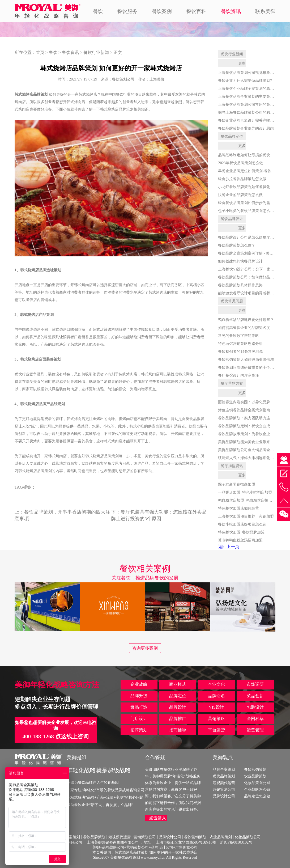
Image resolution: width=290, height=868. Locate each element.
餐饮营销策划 (255, 769)
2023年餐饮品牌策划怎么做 (240, 163)
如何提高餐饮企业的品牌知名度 (244, 328)
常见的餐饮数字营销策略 (238, 336)
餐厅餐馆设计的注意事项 (238, 375)
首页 (40, 52)
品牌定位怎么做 (257, 796)
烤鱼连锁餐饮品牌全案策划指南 (244, 410)
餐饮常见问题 (232, 301)
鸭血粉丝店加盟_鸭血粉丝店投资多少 (249, 500)
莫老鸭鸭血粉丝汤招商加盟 (240, 540)
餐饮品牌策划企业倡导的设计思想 (246, 128)
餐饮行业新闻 (96, 52)
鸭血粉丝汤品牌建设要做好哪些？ (246, 320)
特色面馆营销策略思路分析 (240, 344)
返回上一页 (229, 547)
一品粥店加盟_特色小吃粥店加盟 (245, 492)
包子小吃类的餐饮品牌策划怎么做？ (248, 211)
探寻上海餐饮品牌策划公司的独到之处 (250, 112)
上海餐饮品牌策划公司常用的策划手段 (250, 104)
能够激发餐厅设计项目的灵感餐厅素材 (250, 293)
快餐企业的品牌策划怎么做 (240, 195)
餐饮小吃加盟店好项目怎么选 (242, 524)
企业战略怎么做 (257, 789)
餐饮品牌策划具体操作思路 (240, 285)
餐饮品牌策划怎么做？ (237, 245)
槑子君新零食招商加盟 (237, 484)
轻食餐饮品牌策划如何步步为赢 (244, 203)
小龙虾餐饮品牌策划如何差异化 (244, 187)
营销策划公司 (224, 789)
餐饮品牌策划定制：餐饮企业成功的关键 (251, 426)
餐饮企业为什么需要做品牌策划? (245, 81)
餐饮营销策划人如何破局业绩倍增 (246, 359)
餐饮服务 (127, 11)
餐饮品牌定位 (232, 136)
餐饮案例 (162, 11)
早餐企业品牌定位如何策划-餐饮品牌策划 (252, 171)
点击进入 (157, 818)
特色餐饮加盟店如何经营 (238, 508)
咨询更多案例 (145, 648)
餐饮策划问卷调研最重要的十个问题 (248, 367)
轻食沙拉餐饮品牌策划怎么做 (242, 179)
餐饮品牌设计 (232, 219)
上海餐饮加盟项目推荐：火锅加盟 (246, 516)
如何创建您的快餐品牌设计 (240, 261)
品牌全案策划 (224, 769)
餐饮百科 (196, 11)
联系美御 (265, 11)
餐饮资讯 (231, 11)
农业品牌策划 (255, 776)
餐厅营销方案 (232, 383)
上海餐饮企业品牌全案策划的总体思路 (250, 88)
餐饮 (98, 11)
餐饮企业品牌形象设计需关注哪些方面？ (251, 120)
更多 (242, 63)
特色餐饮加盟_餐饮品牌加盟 (241, 532)
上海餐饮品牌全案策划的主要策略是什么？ (253, 96)
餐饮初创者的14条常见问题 (240, 352)
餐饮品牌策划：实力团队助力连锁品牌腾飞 (253, 418)
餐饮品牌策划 (224, 776)
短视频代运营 (224, 783)
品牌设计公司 (224, 796)
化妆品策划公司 (257, 783)
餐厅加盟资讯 (232, 466)
